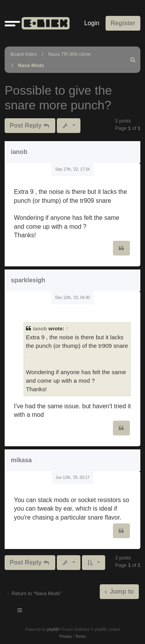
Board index (24, 54)
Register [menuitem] (123, 23)
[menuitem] (133, 60)
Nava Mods (31, 65)
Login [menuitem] (92, 23)
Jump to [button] (121, 591)
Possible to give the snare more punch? (58, 98)
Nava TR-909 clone (70, 54)
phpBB (53, 629)
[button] (12, 23)
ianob (19, 152)
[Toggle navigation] (20, 611)
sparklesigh (28, 280)
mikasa (21, 460)
